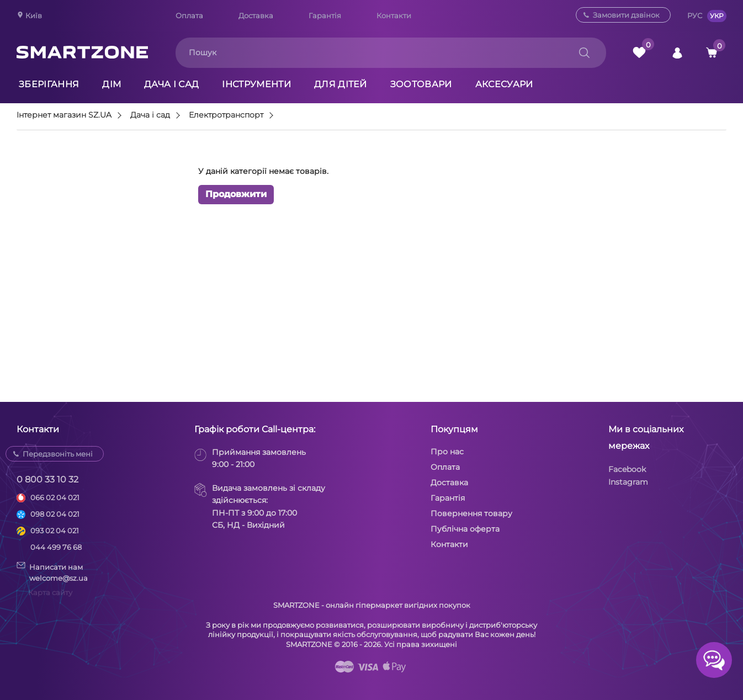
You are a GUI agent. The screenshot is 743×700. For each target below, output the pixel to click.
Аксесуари (504, 84)
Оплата (189, 15)
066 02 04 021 (55, 497)
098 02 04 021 (55, 514)
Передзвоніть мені (58, 454)
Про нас (447, 452)
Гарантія (325, 15)
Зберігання (49, 84)
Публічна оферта (465, 529)
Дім (112, 84)
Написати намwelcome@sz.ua (52, 572)
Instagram (628, 482)
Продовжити (236, 194)
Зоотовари (421, 84)
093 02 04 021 (55, 531)
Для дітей (341, 84)
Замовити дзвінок (626, 15)
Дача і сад (171, 84)
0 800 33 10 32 (47, 479)
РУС (695, 15)
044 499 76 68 (56, 547)
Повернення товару (471, 513)
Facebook (627, 469)
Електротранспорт (226, 115)
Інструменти (256, 84)
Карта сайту (50, 592)
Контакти (394, 15)
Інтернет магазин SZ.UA (64, 115)
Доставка (256, 15)
